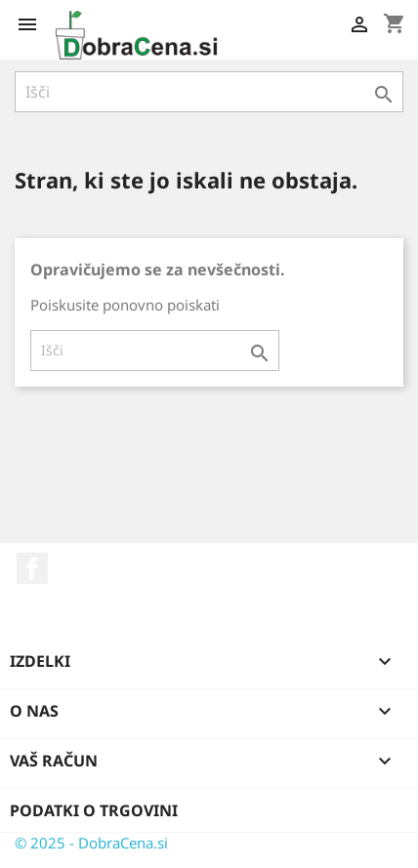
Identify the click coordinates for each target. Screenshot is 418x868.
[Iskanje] (209, 92)
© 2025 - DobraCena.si (91, 843)
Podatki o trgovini (94, 810)
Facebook (32, 568)
